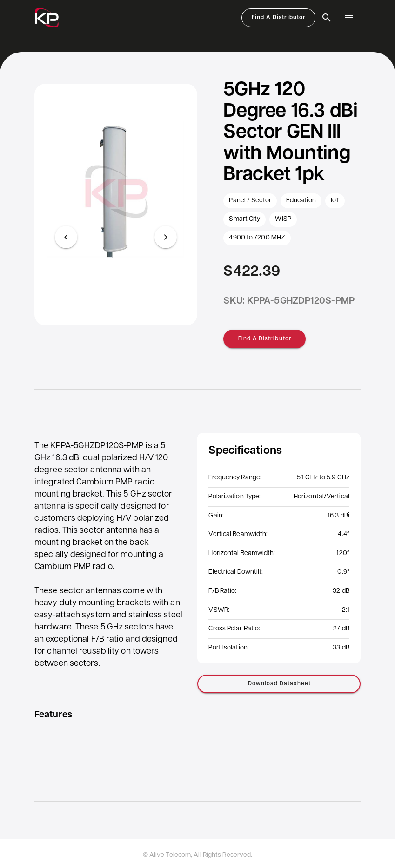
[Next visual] (166, 237)
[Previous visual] (66, 237)
